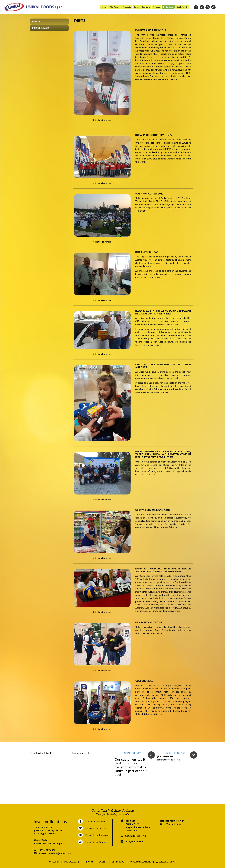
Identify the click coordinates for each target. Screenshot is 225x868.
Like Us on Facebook (95, 822)
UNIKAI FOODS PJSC (133, 753)
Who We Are (114, 7)
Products (127, 7)
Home (104, 7)
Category (54, 862)
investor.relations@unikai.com (55, 853)
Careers (157, 7)
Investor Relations (142, 7)
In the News (168, 7)
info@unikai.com (135, 842)
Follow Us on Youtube (96, 842)
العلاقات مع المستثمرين (166, 862)
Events (36, 22)
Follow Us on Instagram (97, 835)
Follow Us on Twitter (95, 828)
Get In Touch (182, 7)
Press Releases (41, 28)
